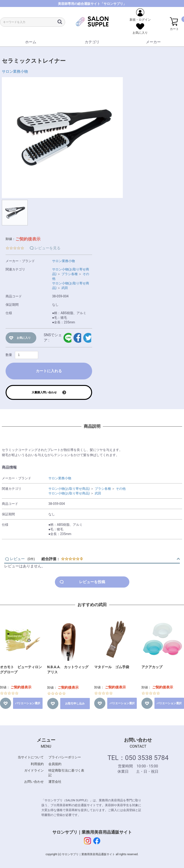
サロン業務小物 (15, 71)
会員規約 (55, 764)
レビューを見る (47, 248)
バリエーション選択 (28, 703)
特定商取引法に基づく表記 (66, 773)
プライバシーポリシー (65, 757)
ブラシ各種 (70, 274)
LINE (67, 338)
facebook (77, 338)
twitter (87, 338)
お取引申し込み (75, 704)
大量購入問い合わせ (44, 392)
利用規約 (37, 764)
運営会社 (55, 782)
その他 (121, 489)
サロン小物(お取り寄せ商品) (69, 489)
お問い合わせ (34, 782)
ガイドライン (34, 770)
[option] (62, 138)
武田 (65, 288)
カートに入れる (49, 371)
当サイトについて (31, 757)
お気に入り (24, 338)
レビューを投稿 (92, 582)
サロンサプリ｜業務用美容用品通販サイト (92, 832)
